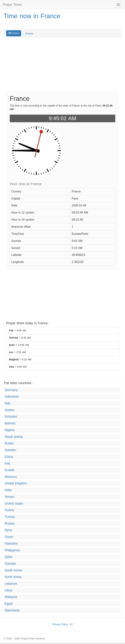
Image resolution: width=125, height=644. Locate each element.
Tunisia (10, 517)
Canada (10, 564)
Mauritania (12, 611)
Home (14, 33)
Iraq (7, 463)
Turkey (9, 510)
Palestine (11, 544)
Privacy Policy (60, 624)
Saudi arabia (14, 437)
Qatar (9, 557)
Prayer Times (12, 5)
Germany (11, 390)
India (8, 490)
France (29, 34)
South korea (13, 570)
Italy (8, 403)
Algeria (10, 430)
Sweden (10, 450)
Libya (8, 590)
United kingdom (16, 483)
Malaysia (11, 597)
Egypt (9, 604)
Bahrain (10, 423)
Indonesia (12, 397)
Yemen (9, 497)
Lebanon (11, 584)
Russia (9, 524)
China (9, 457)
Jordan (9, 410)
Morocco (11, 477)
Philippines (12, 550)
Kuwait (9, 470)
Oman (9, 537)
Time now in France (32, 16)
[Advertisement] (62, 66)
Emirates (11, 417)
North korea (13, 577)
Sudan (9, 443)
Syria (8, 530)
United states (14, 504)
